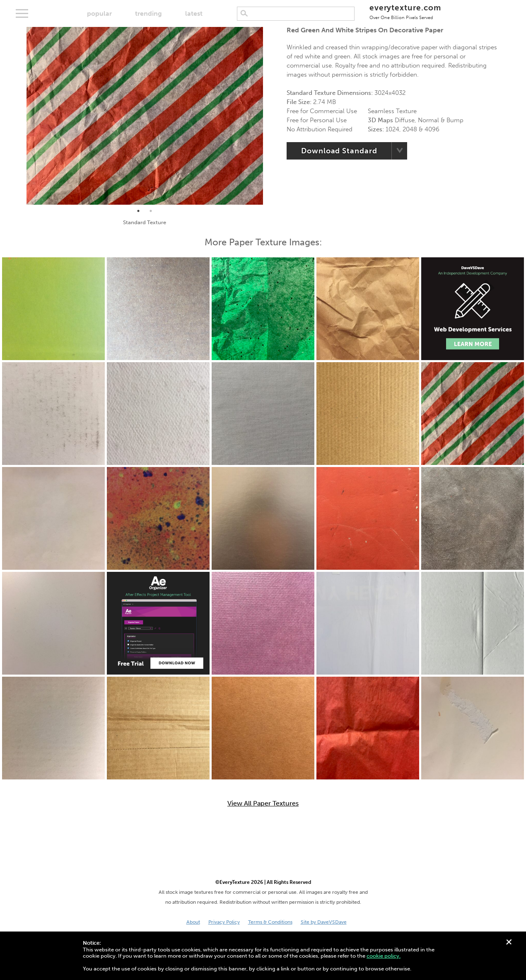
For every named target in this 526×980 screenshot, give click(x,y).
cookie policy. (384, 956)
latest (194, 13)
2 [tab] (151, 211)
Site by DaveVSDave (324, 922)
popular (99, 13)
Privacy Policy (224, 922)
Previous (20, 116)
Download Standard (339, 151)
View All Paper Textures (263, 803)
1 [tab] (138, 211)
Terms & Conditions (270, 922)
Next (269, 116)
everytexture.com (405, 11)
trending (148, 13)
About (193, 922)
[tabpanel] (145, 116)
